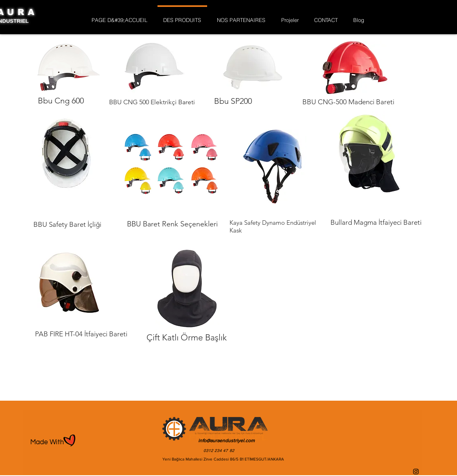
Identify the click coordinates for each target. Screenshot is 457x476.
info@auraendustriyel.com (226, 441)
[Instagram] (416, 472)
